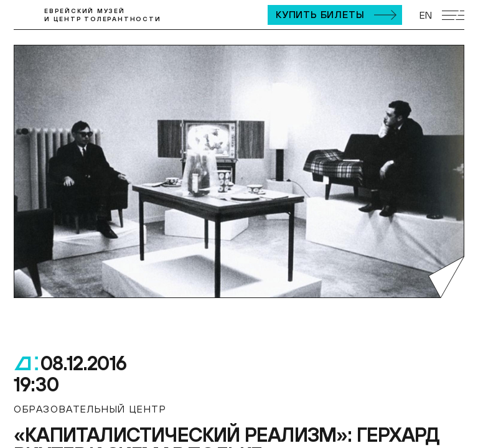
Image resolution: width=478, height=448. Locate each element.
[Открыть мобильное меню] (453, 15)
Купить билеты (320, 14)
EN (426, 15)
